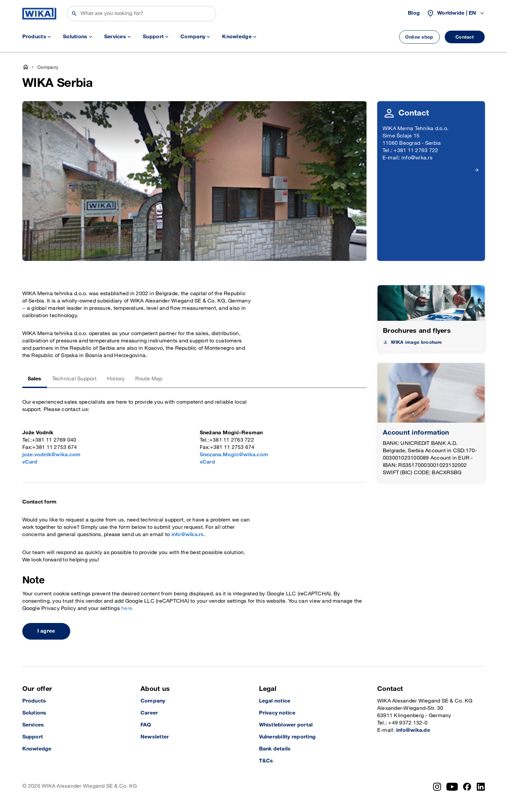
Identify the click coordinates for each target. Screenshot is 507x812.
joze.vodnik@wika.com (52, 455)
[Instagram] (437, 787)
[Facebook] (467, 787)
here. (127, 609)
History (116, 379)
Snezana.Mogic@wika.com (234, 455)
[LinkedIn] (481, 787)
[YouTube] (452, 787)
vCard (30, 462)
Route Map (149, 379)
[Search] (141, 14)
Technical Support (74, 379)
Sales (35, 379)
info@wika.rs (188, 535)
